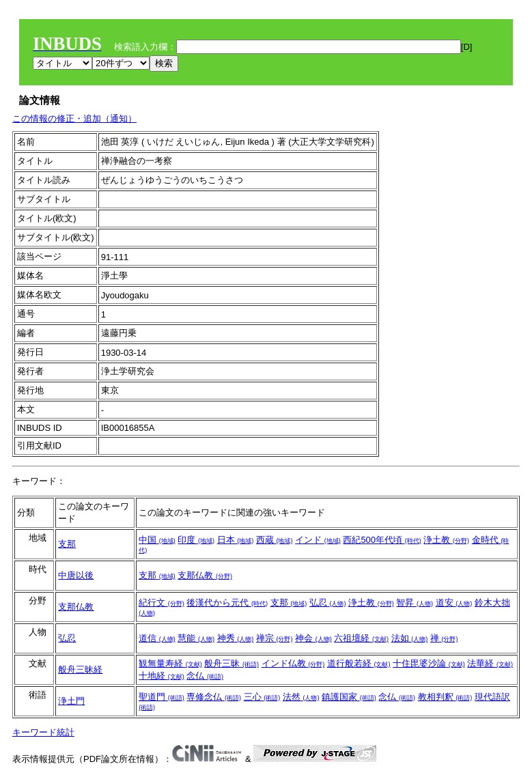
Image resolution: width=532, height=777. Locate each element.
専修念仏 (214, 697)
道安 (454, 603)
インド (318, 540)
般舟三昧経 (80, 669)
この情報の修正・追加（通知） (74, 118)
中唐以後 (76, 575)
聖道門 (162, 697)
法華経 (490, 663)
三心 (262, 697)
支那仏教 (205, 575)
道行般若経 (359, 663)
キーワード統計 (43, 732)
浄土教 (446, 540)
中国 (157, 540)
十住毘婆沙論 (429, 663)
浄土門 (71, 701)
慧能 (196, 638)
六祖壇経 (361, 638)
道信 (157, 638)
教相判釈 (445, 697)
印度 (196, 540)
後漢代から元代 (227, 603)
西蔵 (275, 540)
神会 (313, 638)
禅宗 (275, 638)
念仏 (205, 676)
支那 (67, 544)
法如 (410, 638)
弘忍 (328, 603)
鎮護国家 (349, 697)
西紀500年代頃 (382, 540)
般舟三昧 (232, 663)
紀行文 (162, 603)
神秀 (236, 638)
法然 (301, 697)
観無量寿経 (170, 663)
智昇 (415, 603)
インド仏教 (293, 663)
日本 (236, 540)
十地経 (162, 676)
